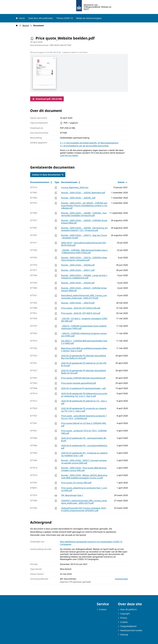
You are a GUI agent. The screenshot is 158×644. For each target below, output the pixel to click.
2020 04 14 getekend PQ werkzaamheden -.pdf (83, 388)
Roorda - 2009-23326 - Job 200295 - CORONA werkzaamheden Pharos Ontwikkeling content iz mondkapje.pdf (84, 205)
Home (20, 18)
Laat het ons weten (69, 155)
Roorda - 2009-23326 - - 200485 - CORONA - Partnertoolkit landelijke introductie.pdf (84, 214)
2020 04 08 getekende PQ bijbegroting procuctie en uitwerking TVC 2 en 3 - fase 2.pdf (84, 395)
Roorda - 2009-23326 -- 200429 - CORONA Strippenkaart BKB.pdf (84, 289)
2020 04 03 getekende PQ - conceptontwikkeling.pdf (84, 447)
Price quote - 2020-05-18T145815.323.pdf (81, 313)
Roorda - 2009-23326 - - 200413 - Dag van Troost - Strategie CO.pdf (84, 237)
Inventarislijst (121, 579)
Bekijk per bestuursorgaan (89, 18)
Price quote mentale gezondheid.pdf (79, 383)
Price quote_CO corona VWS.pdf (76, 483)
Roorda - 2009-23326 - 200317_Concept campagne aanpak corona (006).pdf (84, 462)
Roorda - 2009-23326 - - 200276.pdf (78, 303)
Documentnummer (41, 182)
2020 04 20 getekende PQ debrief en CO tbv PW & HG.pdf (84, 364)
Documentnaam (71, 182)
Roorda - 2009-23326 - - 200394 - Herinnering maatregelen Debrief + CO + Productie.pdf (84, 229)
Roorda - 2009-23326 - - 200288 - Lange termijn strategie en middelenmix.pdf (84, 277)
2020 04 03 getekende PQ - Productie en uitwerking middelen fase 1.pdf (84, 454)
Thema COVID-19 (65, 18)
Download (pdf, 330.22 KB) (47, 99)
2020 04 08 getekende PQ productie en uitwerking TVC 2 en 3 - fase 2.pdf (84, 410)
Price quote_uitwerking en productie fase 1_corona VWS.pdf (84, 489)
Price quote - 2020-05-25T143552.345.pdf (81, 308)
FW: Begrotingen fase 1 (72, 495)
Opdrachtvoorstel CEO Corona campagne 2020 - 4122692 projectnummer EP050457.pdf (84, 509)
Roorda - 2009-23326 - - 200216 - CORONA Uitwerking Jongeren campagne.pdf (84, 259)
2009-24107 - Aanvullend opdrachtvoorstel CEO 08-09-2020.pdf (84, 244)
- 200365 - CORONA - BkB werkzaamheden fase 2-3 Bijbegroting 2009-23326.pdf (84, 251)
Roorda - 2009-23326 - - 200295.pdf (78, 283)
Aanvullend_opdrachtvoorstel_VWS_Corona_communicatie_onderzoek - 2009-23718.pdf (84, 297)
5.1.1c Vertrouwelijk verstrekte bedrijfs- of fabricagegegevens (89, 143)
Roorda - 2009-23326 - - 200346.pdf (78, 265)
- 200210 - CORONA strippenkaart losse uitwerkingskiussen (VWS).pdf (84, 327)
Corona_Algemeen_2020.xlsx (75, 187)
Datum (123, 182)
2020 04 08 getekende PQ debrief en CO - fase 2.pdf (84, 402)
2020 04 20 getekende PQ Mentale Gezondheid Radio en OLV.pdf (84, 372)
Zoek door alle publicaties (41, 18)
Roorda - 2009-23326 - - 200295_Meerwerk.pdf (83, 193)
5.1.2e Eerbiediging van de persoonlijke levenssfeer (84, 146)
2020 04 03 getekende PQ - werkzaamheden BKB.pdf (84, 439)
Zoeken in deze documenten (48, 175)
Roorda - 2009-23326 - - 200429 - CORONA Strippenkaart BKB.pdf (84, 222)
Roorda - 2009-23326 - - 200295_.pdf (78, 198)
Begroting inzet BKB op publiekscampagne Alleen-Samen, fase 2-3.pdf (84, 349)
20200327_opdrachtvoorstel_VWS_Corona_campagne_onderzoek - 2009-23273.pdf (84, 502)
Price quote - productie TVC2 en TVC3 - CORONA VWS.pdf (84, 432)
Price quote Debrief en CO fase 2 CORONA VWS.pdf (84, 424)
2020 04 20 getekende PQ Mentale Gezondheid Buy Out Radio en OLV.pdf (84, 357)
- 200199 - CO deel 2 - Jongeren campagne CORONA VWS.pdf (84, 320)
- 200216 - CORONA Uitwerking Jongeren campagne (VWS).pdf (84, 335)
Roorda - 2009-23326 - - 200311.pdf (78, 270)
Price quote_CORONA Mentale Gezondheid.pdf (83, 378)
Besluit (26, 26)
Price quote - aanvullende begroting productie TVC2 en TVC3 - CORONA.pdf (84, 417)
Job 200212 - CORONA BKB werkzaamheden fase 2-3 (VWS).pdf (84, 342)
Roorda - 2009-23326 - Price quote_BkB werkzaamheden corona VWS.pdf (84, 469)
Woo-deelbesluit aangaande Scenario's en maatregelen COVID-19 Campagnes (91, 543)
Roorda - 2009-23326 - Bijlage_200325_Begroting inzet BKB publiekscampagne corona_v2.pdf (84, 476)
